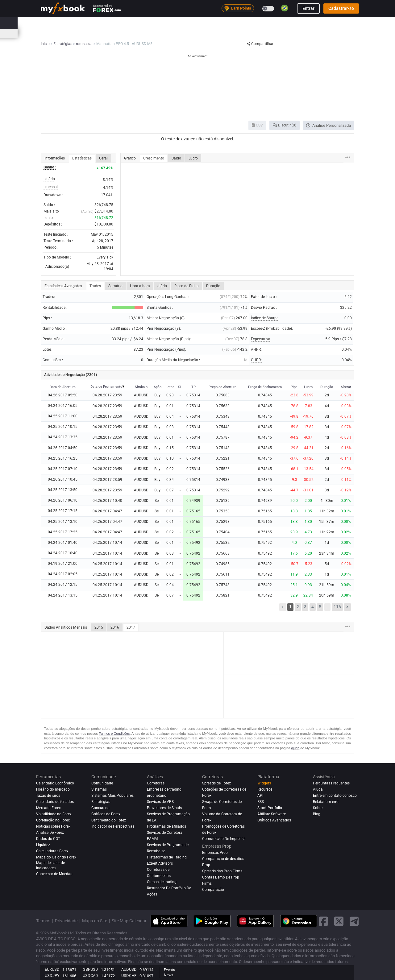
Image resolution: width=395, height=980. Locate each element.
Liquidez (43, 845)
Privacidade (66, 921)
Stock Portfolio (270, 808)
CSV (257, 125)
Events (169, 970)
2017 (131, 627)
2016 (115, 627)
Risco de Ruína (187, 286)
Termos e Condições (114, 734)
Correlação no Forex (53, 820)
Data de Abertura (63, 387)
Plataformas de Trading (167, 857)
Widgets (264, 783)
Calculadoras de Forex (137, 33)
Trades (95, 286)
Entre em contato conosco (335, 796)
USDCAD (90, 976)
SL (180, 387)
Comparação (213, 890)
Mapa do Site (95, 921)
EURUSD (52, 969)
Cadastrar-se (341, 8)
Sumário (115, 286)
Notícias (91, 23)
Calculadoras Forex (52, 851)
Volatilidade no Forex (54, 814)
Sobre (318, 808)
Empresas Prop (295, 23)
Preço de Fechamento (265, 387)
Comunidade (210, 23)
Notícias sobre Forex (53, 826)
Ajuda (318, 789)
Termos (43, 921)
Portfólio (67, 23)
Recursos (265, 789)
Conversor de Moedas (54, 874)
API (260, 796)
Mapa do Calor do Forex (229, 33)
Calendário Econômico (60, 33)
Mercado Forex (48, 808)
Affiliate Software (272, 814)
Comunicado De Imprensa (224, 839)
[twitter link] (339, 921)
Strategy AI (123, 23)
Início (46, 23)
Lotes (170, 387)
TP (193, 387)
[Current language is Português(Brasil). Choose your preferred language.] (285, 8)
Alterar (346, 387)
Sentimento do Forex (109, 820)
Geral (103, 158)
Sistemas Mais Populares (112, 796)
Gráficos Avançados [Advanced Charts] (274, 820)
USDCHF (129, 976)
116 (337, 607)
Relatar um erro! (326, 802)
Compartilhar (260, 44)
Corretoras (263, 23)
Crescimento (154, 158)
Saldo (176, 158)
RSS (261, 802)
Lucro (193, 158)
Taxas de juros (98, 33)
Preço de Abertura (222, 387)
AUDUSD (129, 969)
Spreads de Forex (216, 783)
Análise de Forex (50, 833)
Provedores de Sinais (164, 808)
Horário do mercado (298, 33)
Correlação (265, 33)
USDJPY (52, 976)
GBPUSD (90, 969)
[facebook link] (323, 921)
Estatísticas (82, 158)
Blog (317, 814)
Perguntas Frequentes (331, 783)
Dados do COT (48, 839)
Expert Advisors (160, 863)
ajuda (295, 748)
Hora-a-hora (140, 286)
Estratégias (101, 802)
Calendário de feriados (55, 802)
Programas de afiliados (166, 826)
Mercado (156, 23)
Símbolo (141, 387)
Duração (213, 286)
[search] (356, 23)
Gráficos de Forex (106, 814)
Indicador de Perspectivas (113, 826)
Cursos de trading (162, 882)
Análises (237, 23)
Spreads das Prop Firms (222, 871)
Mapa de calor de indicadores (50, 865)
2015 (99, 627)
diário (162, 286)
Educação (326, 23)
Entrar (308, 8)
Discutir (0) (285, 125)
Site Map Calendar (129, 921)
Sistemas (181, 23)
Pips (294, 387)
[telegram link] (354, 921)
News (168, 975)
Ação (158, 387)
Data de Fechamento (106, 387)
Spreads (169, 33)
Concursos (334, 34)
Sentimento (193, 33)
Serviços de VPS (160, 802)
